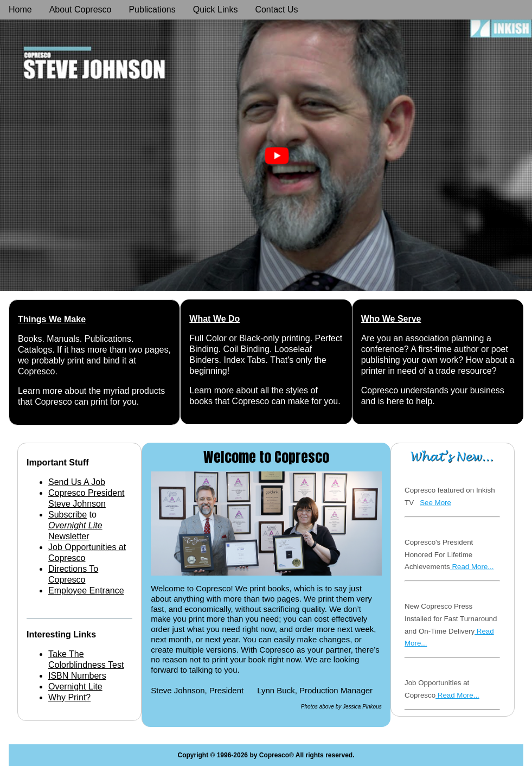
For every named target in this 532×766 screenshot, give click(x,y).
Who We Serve (391, 319)
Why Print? (69, 697)
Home (20, 9)
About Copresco (81, 9)
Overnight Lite (75, 687)
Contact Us (276, 9)
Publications (152, 9)
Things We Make (52, 319)
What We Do (214, 319)
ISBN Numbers (77, 676)
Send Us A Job (77, 482)
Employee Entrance (86, 591)
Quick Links (216, 9)
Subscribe (68, 515)
